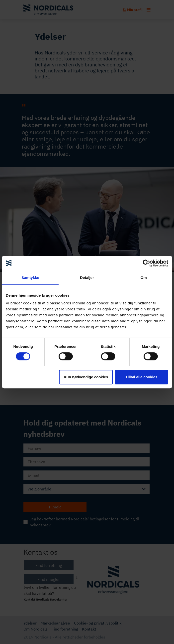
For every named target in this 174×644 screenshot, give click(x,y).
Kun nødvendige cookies (86, 377)
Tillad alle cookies (141, 377)
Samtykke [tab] (30, 278)
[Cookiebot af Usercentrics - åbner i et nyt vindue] (146, 263)
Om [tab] (144, 278)
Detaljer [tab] (87, 278)
